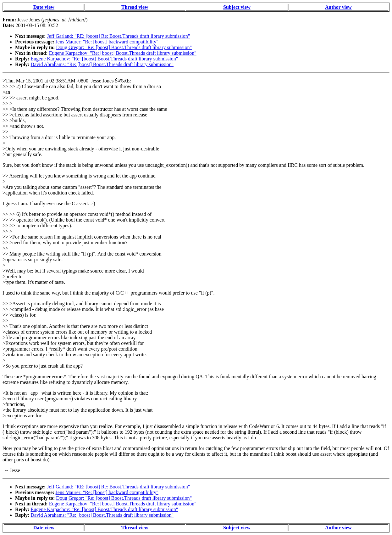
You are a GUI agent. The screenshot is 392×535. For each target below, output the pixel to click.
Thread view (135, 7)
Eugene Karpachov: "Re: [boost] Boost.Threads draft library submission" (123, 53)
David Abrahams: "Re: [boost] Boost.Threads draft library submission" (102, 64)
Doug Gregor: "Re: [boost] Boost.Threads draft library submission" (124, 47)
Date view (44, 7)
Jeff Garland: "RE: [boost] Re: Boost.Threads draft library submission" (118, 36)
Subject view (237, 7)
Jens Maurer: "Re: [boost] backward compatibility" (107, 42)
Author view (338, 7)
